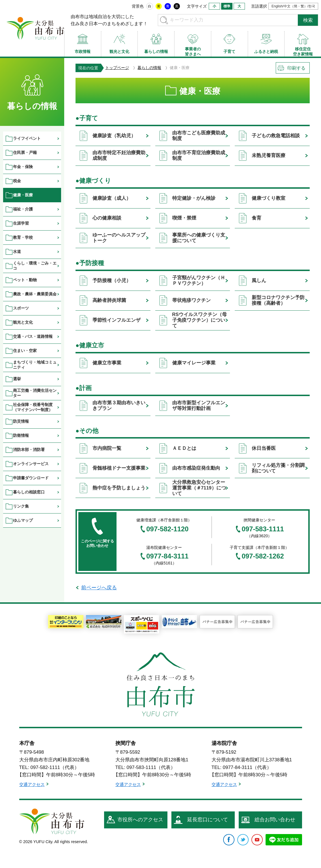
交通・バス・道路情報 (33, 336)
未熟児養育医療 (269, 155)
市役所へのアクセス (140, 820)
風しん (259, 281)
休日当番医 (264, 448)
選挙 (17, 379)
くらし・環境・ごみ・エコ (35, 266)
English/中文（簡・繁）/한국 (293, 6)
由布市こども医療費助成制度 (199, 136)
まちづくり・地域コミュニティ (35, 365)
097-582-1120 (167, 529)
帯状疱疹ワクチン (191, 300)
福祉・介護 (23, 209)
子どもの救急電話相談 (276, 136)
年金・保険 (23, 167)
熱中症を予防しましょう (119, 488)
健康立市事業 (107, 363)
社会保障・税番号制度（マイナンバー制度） (33, 407)
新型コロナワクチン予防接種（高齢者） (278, 300)
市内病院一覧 (107, 448)
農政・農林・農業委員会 (35, 294)
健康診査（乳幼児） (114, 136)
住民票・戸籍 (25, 152)
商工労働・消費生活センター (35, 393)
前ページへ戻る (99, 588)
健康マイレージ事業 (194, 363)
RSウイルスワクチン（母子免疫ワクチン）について (200, 320)
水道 (17, 252)
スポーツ (21, 308)
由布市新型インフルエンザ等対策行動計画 (199, 406)
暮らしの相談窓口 (29, 492)
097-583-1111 (263, 529)
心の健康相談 (107, 218)
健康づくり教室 (269, 198)
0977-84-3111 (167, 556)
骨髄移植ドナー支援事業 (119, 468)
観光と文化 (23, 322)
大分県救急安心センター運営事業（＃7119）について (199, 488)
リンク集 (21, 506)
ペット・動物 (25, 280)
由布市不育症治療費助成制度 (199, 155)
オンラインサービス (31, 464)
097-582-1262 (263, 556)
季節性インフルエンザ (117, 320)
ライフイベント (27, 138)
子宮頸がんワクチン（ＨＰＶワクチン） (199, 281)
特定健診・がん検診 (194, 198)
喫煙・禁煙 (184, 218)
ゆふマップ (23, 520)
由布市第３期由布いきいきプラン (119, 406)
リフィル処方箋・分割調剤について (278, 468)
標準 (227, 6)
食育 (257, 218)
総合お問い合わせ (275, 820)
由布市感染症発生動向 (196, 468)
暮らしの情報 (149, 68)
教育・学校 (23, 237)
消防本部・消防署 (29, 450)
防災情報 (21, 421)
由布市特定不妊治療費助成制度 (119, 155)
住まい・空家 (25, 351)
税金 (17, 181)
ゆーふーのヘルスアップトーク (119, 238)
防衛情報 (21, 435)
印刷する (296, 68)
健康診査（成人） (112, 198)
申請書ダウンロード (31, 478)
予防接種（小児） (112, 281)
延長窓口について (208, 820)
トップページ (117, 68)
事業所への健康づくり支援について (199, 238)
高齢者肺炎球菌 (109, 300)
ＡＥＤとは (184, 448)
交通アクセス (32, 784)
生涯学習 (21, 223)
